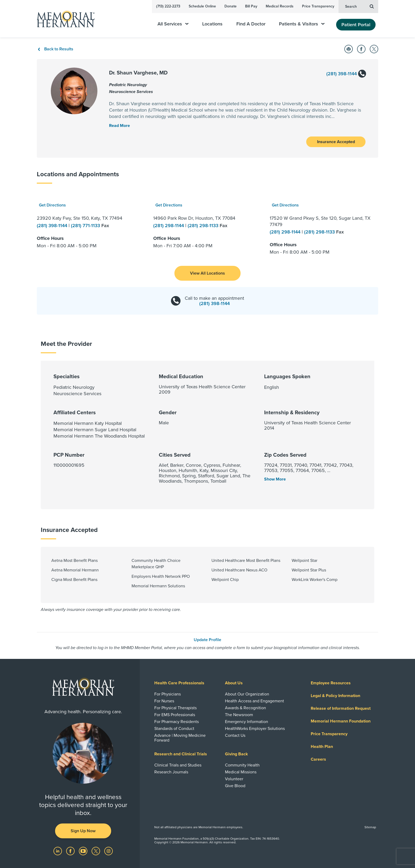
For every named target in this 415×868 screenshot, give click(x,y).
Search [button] (359, 6)
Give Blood (235, 786)
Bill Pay (251, 6)
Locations (212, 24)
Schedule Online (202, 6)
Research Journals (171, 772)
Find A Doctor (251, 24)
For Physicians (168, 694)
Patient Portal (356, 25)
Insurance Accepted (336, 142)
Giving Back (236, 754)
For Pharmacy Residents (177, 722)
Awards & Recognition (245, 708)
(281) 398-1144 (346, 74)
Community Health (242, 765)
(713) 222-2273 (168, 6)
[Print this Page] (349, 49)
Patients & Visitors (302, 24)
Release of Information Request (341, 708)
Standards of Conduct (174, 729)
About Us (234, 683)
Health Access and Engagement (254, 701)
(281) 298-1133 (204, 226)
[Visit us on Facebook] (71, 851)
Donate (231, 6)
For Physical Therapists (175, 708)
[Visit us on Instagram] (109, 851)
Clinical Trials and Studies (178, 765)
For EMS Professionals (175, 715)
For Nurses (164, 701)
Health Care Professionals (179, 683)
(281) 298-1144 (169, 226)
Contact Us (235, 735)
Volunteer (234, 779)
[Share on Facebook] (361, 49)
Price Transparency (318, 6)
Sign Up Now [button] (83, 831)
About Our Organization (247, 694)
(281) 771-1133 (86, 226)
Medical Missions (241, 772)
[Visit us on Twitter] (96, 851)
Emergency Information (247, 722)
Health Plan (322, 747)
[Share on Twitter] (374, 49)
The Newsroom (239, 715)
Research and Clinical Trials (181, 754)
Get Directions (52, 205)
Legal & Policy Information (335, 696)
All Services (173, 24)
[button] (207, 273)
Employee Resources (331, 683)
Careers (318, 759)
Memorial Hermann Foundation (341, 721)
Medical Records (280, 6)
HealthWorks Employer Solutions (255, 729)
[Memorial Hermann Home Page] (63, 19)
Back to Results (55, 49)
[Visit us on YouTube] (84, 851)
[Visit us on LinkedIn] (58, 851)
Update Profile (207, 640)
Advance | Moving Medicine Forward (180, 738)
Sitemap (370, 827)
